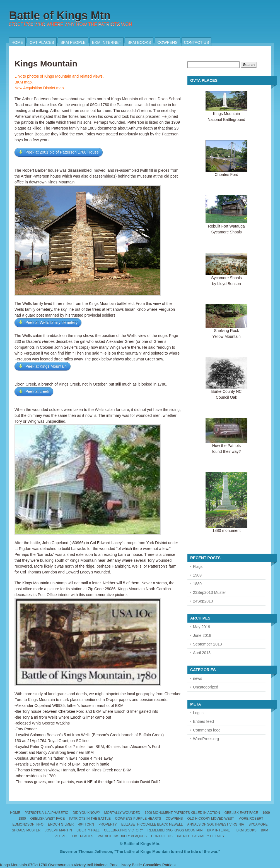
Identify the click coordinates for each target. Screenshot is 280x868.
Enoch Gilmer (61, 824)
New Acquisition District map (39, 88)
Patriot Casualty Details (201, 836)
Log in (198, 713)
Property (108, 824)
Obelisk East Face (241, 813)
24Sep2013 (203, 601)
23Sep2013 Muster (209, 592)
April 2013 (202, 653)
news (198, 678)
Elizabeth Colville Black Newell (152, 824)
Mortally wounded (122, 813)
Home (17, 42)
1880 (197, 584)
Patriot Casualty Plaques (122, 836)
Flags (198, 566)
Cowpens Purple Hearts (138, 819)
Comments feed (207, 730)
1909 (197, 575)
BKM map (23, 82)
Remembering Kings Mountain (175, 830)
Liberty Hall (88, 830)
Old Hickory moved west (211, 819)
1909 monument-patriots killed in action (182, 813)
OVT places (42, 42)
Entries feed (203, 721)
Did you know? (86, 813)
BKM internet (107, 42)
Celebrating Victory (124, 830)
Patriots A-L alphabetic (46, 813)
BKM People (73, 42)
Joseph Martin (58, 830)
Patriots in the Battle (90, 819)
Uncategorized (206, 687)
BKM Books (139, 42)
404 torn (86, 824)
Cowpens (167, 42)
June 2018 (202, 635)
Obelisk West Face (47, 819)
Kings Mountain (46, 64)
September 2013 (207, 644)
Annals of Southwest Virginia (216, 824)
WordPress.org (206, 739)
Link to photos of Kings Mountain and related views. (59, 76)
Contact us (197, 42)
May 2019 (201, 627)
